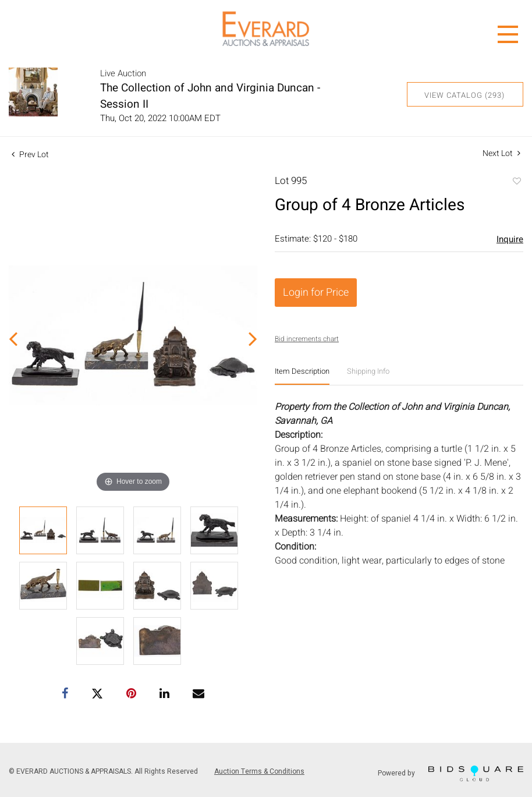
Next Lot (501, 153)
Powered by (451, 773)
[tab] (302, 376)
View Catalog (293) (464, 95)
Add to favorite (516, 182)
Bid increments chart (307, 339)
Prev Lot (30, 155)
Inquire (510, 239)
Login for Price (316, 293)
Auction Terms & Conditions (259, 771)
